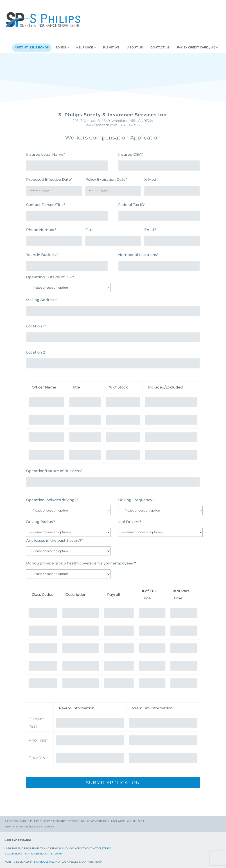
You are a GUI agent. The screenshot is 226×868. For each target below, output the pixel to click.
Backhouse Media (45, 859)
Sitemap (56, 851)
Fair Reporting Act (36, 851)
